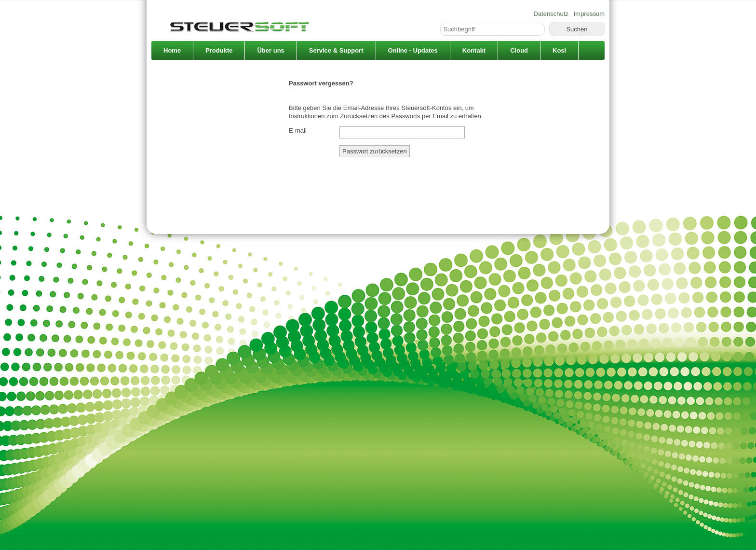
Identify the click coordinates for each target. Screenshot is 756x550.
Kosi (559, 50)
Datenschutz (551, 14)
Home (172, 50)
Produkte (219, 50)
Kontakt (474, 50)
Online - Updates (413, 50)
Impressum (589, 14)
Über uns (270, 50)
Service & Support (336, 50)
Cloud (519, 50)
